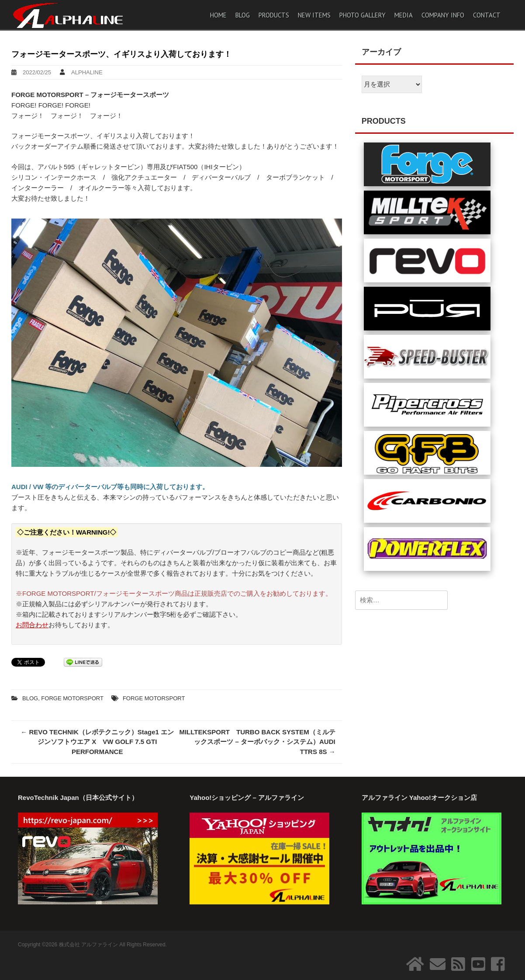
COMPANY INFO (443, 15)
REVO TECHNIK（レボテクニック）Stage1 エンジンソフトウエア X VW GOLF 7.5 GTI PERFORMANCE (97, 742)
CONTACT (487, 15)
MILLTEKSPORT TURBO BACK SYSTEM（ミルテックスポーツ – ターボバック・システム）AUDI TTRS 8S (257, 742)
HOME (218, 15)
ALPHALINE (87, 72)
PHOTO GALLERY (363, 15)
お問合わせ (32, 625)
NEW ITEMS (314, 15)
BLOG (243, 15)
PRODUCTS (274, 15)
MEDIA (404, 15)
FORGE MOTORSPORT (72, 698)
